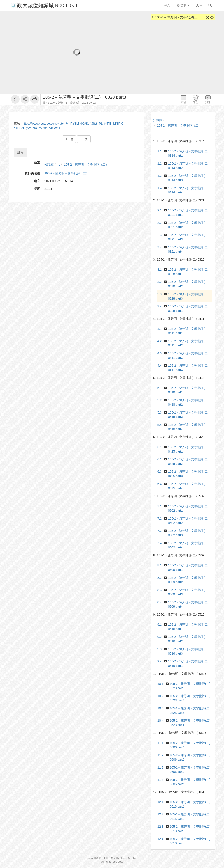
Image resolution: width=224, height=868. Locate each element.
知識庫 (49, 165)
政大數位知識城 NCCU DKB (44, 5)
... (59, 165)
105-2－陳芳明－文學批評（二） (86, 165)
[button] (199, 5)
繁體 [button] (183, 5)
